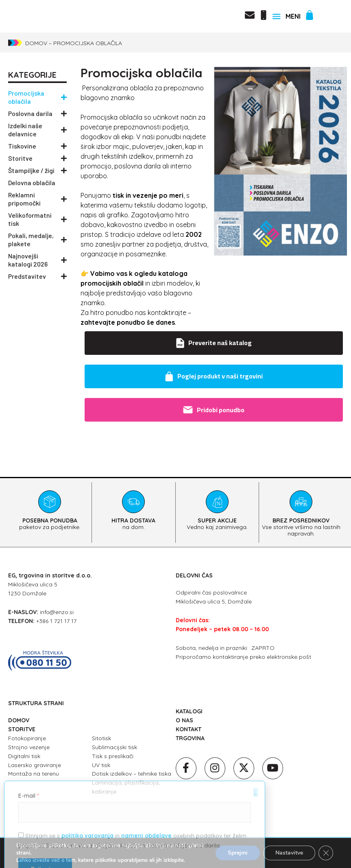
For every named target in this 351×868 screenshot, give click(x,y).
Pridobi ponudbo (214, 410)
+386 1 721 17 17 (56, 621)
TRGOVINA (190, 738)
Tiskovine (37, 146)
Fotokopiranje (27, 738)
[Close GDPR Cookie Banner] (326, 853)
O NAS (184, 720)
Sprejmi (238, 853)
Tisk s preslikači (113, 756)
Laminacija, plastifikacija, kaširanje (126, 787)
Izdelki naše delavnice (37, 130)
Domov (36, 43)
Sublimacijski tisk (114, 747)
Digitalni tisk (24, 756)
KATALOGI (189, 711)
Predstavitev (37, 276)
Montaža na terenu (34, 774)
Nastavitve (289, 853)
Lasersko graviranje (35, 765)
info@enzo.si (57, 612)
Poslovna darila (37, 114)
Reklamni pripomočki (37, 199)
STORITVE (22, 729)
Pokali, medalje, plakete (37, 239)
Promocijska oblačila (37, 97)
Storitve (37, 158)
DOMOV (19, 720)
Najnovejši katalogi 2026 (37, 260)
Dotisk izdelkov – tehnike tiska (132, 774)
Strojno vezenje (29, 747)
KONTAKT (189, 729)
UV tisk (101, 765)
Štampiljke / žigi (37, 171)
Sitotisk (101, 738)
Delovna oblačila (32, 183)
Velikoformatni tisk (37, 219)
